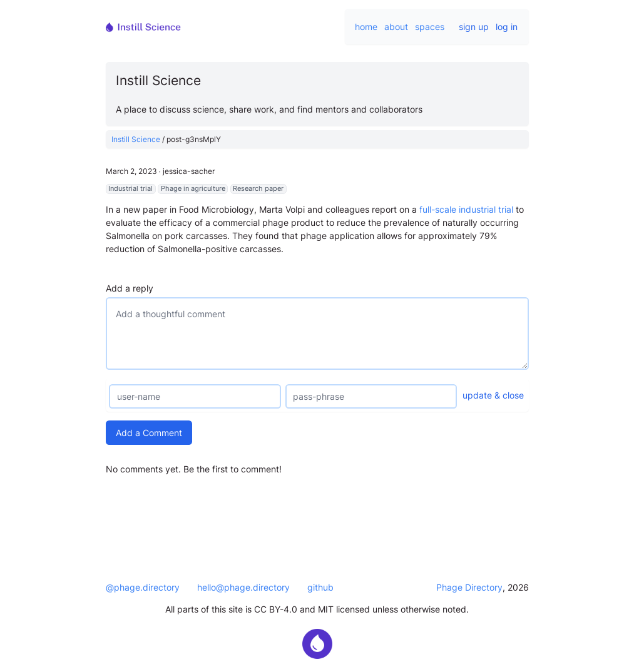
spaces (430, 27)
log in (507, 27)
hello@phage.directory (243, 587)
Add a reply (130, 288)
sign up (474, 27)
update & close (493, 395)
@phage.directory (143, 587)
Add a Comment (149, 433)
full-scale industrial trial (466, 209)
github (320, 587)
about (396, 27)
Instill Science (136, 139)
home (366, 27)
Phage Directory (469, 587)
